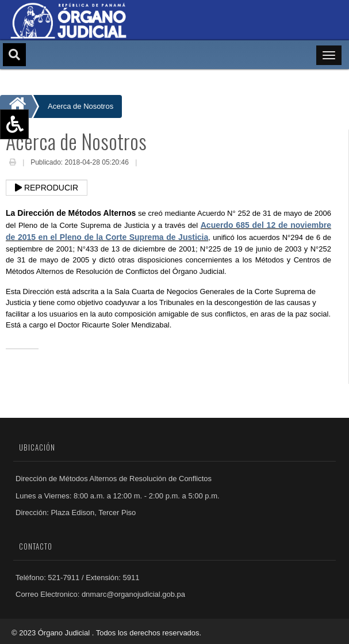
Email (148, 163)
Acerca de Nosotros (80, 106)
